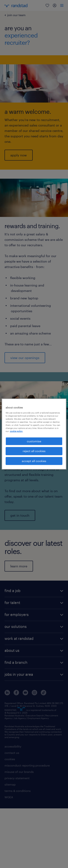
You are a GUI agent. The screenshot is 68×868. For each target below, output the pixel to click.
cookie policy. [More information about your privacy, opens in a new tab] (16, 431)
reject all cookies (34, 451)
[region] (34, 434)
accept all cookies (34, 461)
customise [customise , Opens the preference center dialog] (34, 441)
